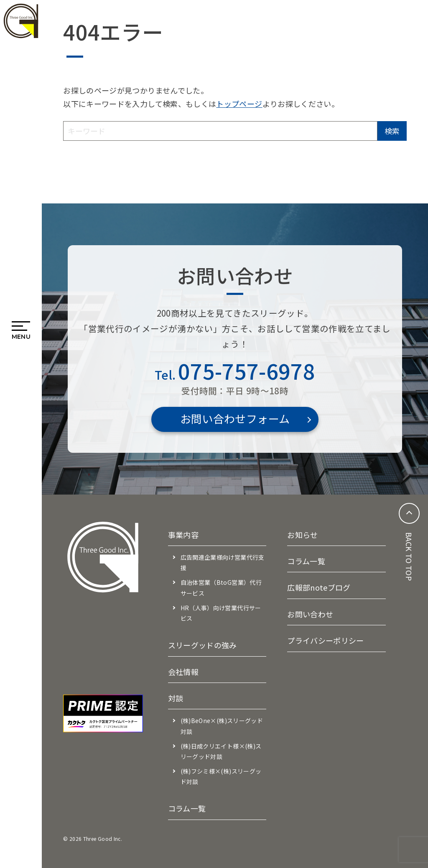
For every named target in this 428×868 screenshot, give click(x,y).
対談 (176, 698)
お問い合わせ (310, 614)
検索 (392, 131)
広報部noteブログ (319, 587)
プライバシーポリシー (326, 640)
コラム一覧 (187, 808)
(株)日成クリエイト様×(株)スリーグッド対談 (221, 751)
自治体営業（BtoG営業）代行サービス (221, 588)
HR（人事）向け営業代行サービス (221, 613)
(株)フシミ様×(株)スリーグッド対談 (221, 776)
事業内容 (183, 535)
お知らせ (302, 535)
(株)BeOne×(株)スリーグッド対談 (222, 726)
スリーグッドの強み (203, 645)
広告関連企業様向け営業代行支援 (223, 562)
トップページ (239, 104)
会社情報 (183, 672)
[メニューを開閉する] (21, 327)
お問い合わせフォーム (235, 418)
